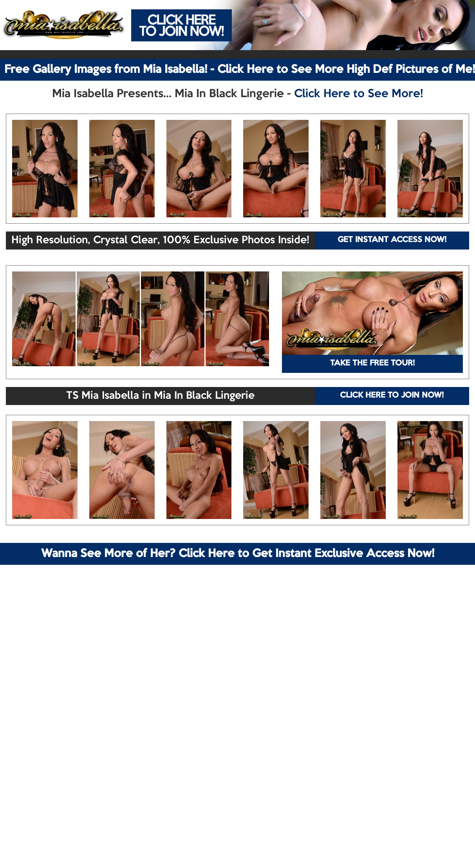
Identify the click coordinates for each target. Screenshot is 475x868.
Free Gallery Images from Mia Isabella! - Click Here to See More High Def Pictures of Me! (240, 70)
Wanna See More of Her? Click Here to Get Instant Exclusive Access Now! (238, 554)
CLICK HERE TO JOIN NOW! (392, 396)
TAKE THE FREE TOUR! (372, 363)
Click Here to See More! (359, 94)
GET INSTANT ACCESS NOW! (392, 240)
